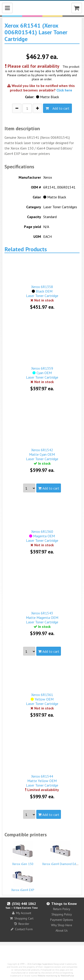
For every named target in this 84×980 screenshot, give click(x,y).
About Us (62, 930)
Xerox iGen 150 (23, 853)
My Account (22, 913)
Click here (64, 90)
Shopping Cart (22, 918)
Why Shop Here (62, 925)
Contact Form (22, 929)
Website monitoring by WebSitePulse (56, 976)
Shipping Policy (62, 914)
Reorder (22, 924)
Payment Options (62, 920)
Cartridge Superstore (42, 964)
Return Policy (62, 909)
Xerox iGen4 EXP (23, 879)
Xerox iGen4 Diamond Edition (62, 853)
